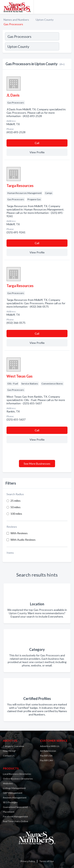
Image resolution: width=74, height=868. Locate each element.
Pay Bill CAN (46, 760)
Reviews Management (15, 798)
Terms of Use (47, 861)
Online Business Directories (18, 779)
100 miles (16, 514)
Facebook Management (15, 816)
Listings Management (14, 788)
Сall (37, 143)
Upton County (45, 20)
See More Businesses (37, 464)
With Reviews (19, 533)
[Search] (65, 47)
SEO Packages (10, 802)
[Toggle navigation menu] (69, 7)
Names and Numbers (16, 20)
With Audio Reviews (23, 540)
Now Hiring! (9, 751)
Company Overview (13, 746)
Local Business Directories (17, 774)
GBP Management (13, 793)
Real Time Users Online (15, 821)
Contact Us (9, 756)
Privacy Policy (28, 861)
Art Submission (48, 751)
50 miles (15, 507)
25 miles (15, 501)
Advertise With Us (50, 746)
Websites (8, 783)
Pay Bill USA (46, 756)
